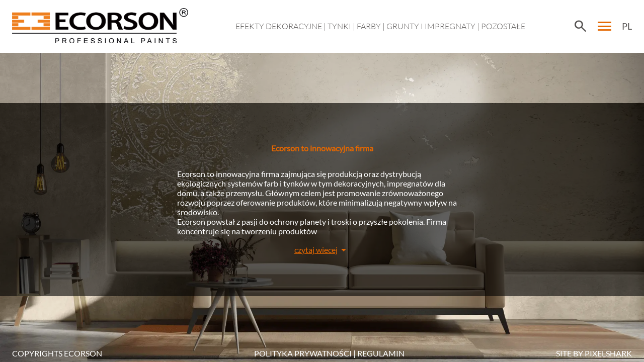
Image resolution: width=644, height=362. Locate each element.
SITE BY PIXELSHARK (594, 353)
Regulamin (381, 353)
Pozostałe (503, 26)
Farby (369, 26)
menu (605, 26)
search (580, 26)
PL (627, 26)
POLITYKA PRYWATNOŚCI (303, 353)
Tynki (339, 26)
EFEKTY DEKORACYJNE (279, 26)
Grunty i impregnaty (431, 26)
